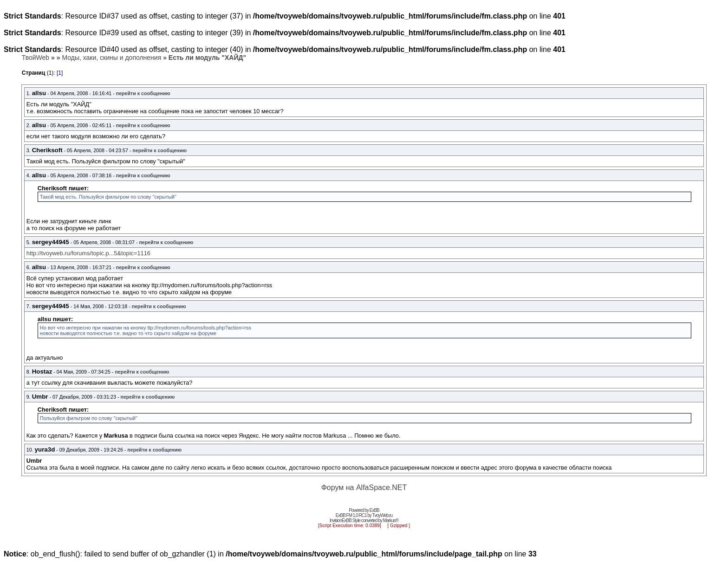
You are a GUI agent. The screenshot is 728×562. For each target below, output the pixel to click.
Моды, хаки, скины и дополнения (111, 58)
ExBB (374, 510)
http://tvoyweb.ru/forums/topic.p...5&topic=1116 (88, 253)
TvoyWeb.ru (382, 515)
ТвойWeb (36, 58)
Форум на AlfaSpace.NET (364, 488)
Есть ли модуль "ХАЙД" (207, 58)
